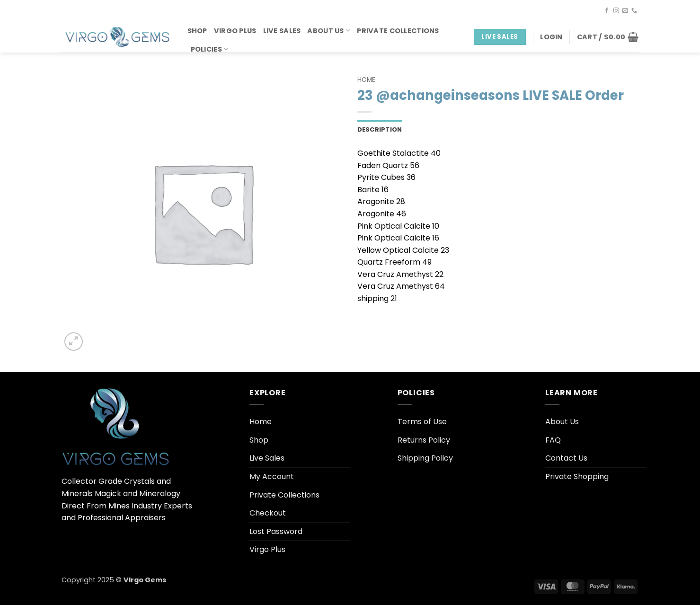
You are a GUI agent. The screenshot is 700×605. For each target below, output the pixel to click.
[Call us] (634, 11)
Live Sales (282, 31)
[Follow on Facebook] (607, 11)
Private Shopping (577, 476)
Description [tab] (380, 129)
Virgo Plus (235, 31)
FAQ (553, 440)
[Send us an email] (625, 11)
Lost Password (276, 531)
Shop (197, 31)
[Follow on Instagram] (616, 11)
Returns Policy (424, 440)
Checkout (268, 513)
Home (366, 80)
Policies (210, 49)
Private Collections (398, 31)
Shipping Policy (425, 458)
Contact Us (566, 458)
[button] (551, 37)
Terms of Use (422, 422)
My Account (272, 476)
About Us (329, 31)
